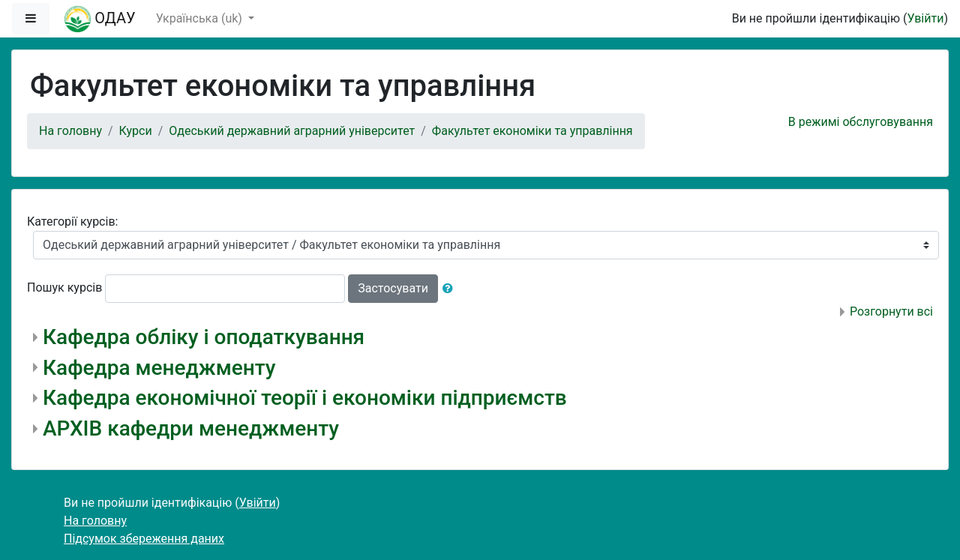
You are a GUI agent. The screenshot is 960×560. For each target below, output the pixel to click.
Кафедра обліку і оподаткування (204, 337)
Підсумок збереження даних (144, 539)
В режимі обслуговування (861, 122)
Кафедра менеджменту (159, 368)
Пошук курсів (64, 287)
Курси (136, 131)
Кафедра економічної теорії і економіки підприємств (305, 398)
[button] (451, 289)
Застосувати (393, 288)
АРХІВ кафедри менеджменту (191, 428)
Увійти (925, 18)
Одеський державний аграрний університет (292, 131)
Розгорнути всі (891, 311)
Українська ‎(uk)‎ (201, 18)
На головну (70, 131)
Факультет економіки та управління (532, 131)
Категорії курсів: (72, 222)
